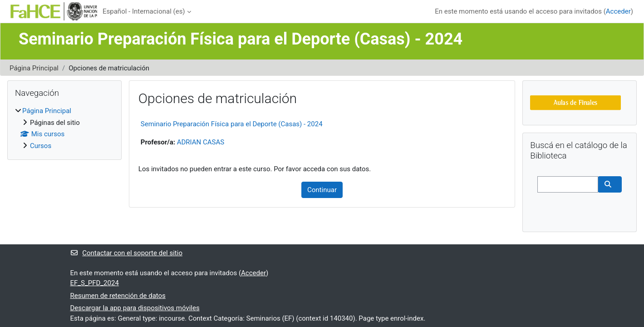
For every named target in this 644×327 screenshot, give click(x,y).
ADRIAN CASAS (201, 142)
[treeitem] (64, 128)
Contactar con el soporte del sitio (126, 253)
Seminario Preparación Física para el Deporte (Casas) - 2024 (232, 124)
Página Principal (34, 68)
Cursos (41, 146)
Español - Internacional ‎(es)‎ (144, 11)
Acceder (618, 11)
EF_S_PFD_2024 (95, 283)
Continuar (322, 190)
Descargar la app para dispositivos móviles (135, 308)
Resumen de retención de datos (118, 296)
